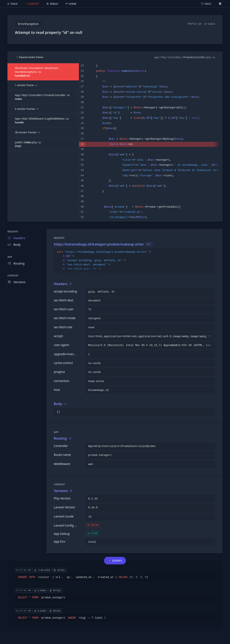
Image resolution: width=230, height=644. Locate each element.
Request (13, 232)
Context (13, 276)
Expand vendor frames (30, 57)
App (10, 257)
